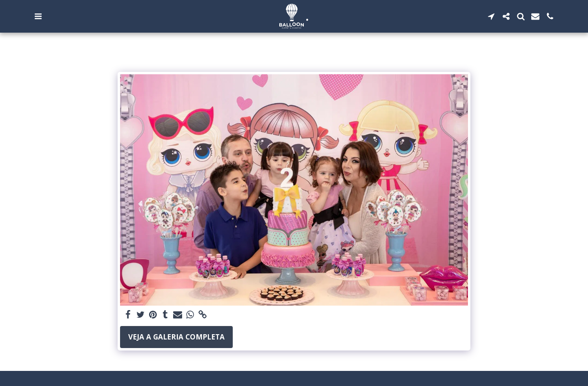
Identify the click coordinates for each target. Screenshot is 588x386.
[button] (38, 16)
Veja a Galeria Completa (176, 337)
